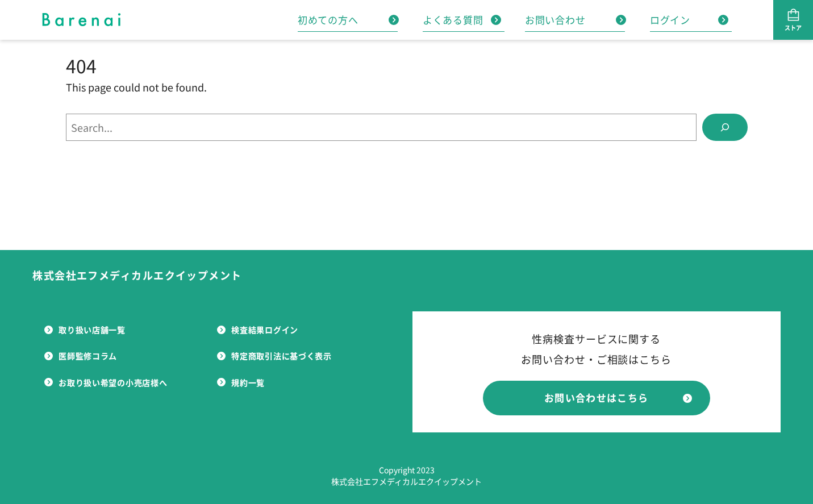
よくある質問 (462, 20)
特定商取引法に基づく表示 (274, 356)
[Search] (725, 127)
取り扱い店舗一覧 (85, 330)
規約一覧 (241, 382)
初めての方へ (348, 20)
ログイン (689, 20)
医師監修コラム (81, 356)
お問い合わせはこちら (618, 397)
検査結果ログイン (258, 330)
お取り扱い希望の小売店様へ (106, 382)
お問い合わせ (576, 20)
